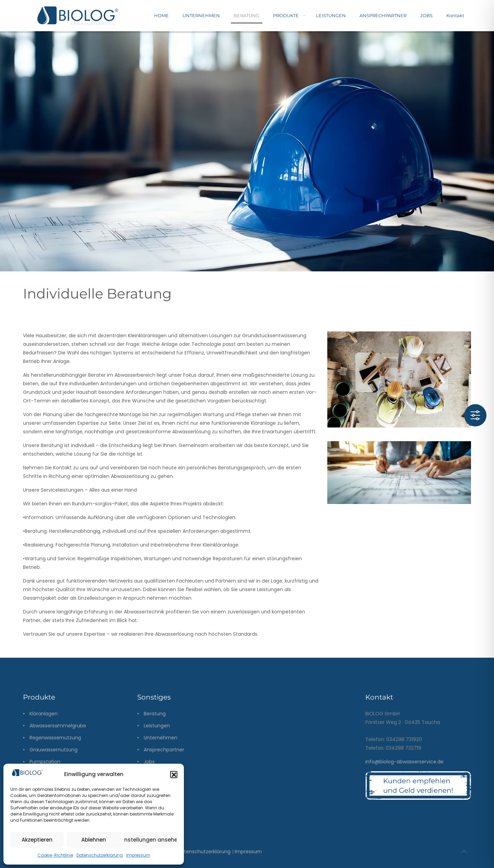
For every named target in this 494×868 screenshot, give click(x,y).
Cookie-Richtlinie (55, 855)
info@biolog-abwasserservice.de (404, 762)
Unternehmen (161, 738)
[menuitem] (304, 15)
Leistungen (157, 726)
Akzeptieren (37, 840)
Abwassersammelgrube (58, 726)
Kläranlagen (44, 714)
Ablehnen (94, 840)
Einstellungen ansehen (150, 840)
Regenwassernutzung (55, 738)
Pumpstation (45, 762)
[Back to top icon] (464, 852)
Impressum (138, 855)
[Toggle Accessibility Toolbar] (475, 415)
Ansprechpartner (164, 750)
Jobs (149, 762)
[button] (174, 774)
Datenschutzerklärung (100, 855)
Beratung (155, 714)
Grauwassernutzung (54, 750)
